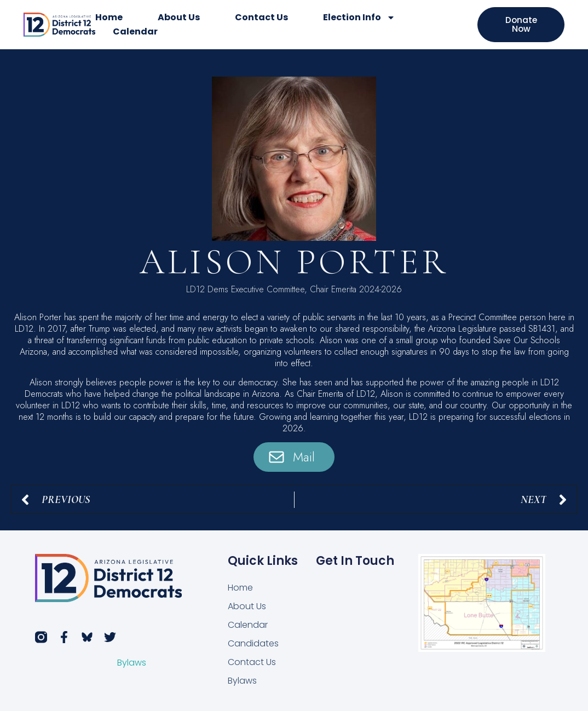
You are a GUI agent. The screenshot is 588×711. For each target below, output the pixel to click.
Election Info (359, 18)
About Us (179, 17)
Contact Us (261, 17)
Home (109, 17)
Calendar (135, 31)
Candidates (253, 643)
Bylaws (132, 663)
